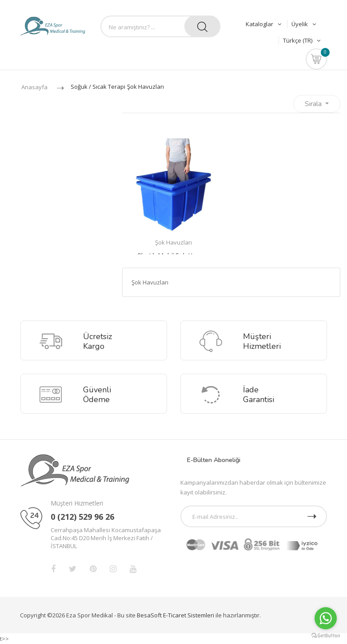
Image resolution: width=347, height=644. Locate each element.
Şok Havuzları (146, 87)
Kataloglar (264, 24)
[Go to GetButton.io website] (326, 635)
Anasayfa (34, 87)
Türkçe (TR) (302, 40)
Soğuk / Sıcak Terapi (98, 87)
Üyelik (305, 24)
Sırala (314, 104)
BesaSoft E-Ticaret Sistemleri (175, 615)
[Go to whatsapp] (326, 618)
